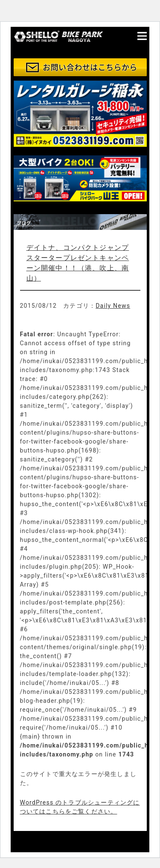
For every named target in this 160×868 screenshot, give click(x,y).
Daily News (113, 306)
